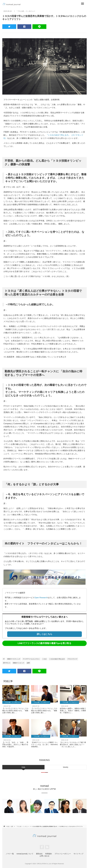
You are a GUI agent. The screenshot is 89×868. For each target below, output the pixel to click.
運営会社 (39, 854)
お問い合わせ (44, 856)
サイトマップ (78, 854)
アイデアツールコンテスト (31, 659)
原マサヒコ (7, 663)
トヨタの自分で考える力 (57, 659)
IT (4, 659)
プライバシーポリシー (63, 854)
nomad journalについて (25, 854)
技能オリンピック (19, 663)
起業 (28, 663)
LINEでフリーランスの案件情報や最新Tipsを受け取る (45, 643)
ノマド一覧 (10, 854)
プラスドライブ (72, 659)
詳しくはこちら (45, 634)
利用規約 (49, 854)
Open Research (41, 598)
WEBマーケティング (14, 659)
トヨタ (44, 659)
